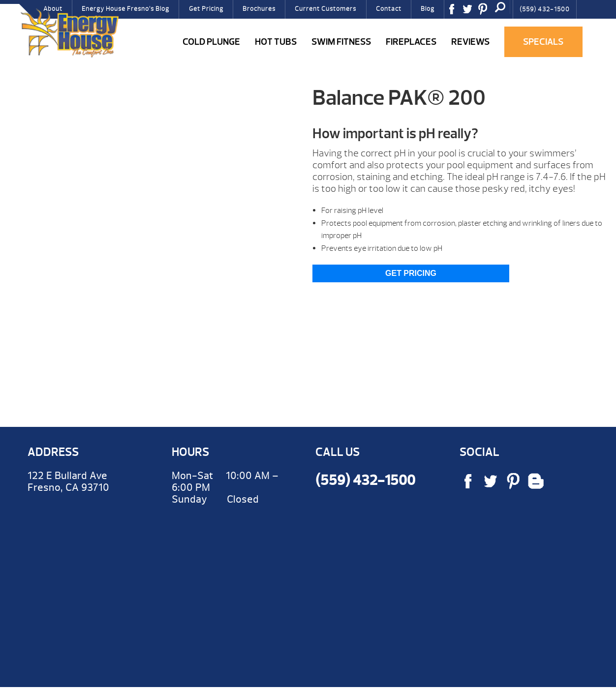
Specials (543, 42)
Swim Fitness (341, 42)
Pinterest (486, 12)
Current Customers (325, 9)
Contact (389, 9)
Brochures (259, 9)
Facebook (455, 12)
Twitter (471, 12)
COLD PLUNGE (211, 42)
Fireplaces (411, 42)
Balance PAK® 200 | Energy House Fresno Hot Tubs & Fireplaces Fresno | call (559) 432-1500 (69, 33)
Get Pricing (206, 9)
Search (500, 7)
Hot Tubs (276, 42)
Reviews (470, 42)
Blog (428, 9)
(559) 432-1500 (545, 9)
